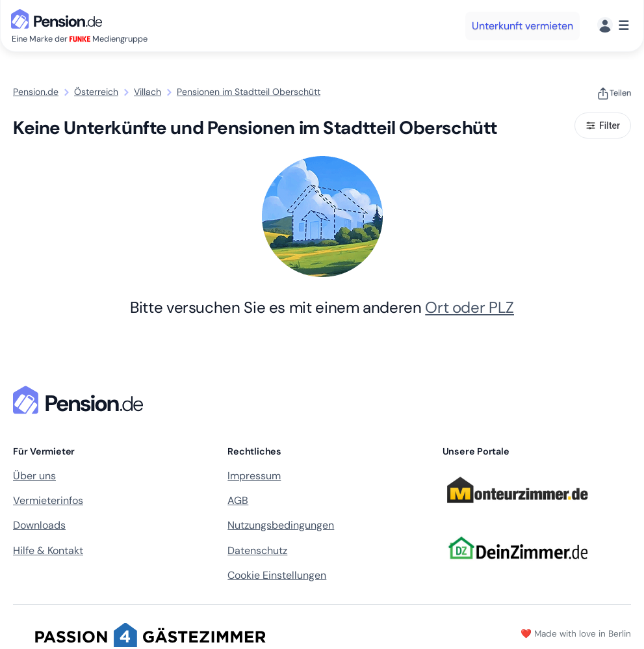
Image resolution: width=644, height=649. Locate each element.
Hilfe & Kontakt (48, 550)
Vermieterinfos (48, 500)
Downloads (39, 525)
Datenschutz (257, 550)
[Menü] (613, 26)
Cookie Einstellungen (277, 575)
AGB (238, 500)
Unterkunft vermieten (522, 26)
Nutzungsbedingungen (281, 525)
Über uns (34, 476)
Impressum (254, 476)
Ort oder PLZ (470, 307)
